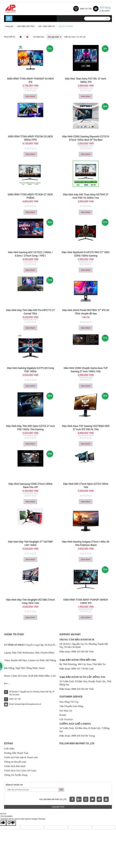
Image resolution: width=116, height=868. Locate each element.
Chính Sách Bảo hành (15, 766)
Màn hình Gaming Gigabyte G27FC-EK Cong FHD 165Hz (30, 370)
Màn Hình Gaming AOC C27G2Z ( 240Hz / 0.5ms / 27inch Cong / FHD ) (30, 254)
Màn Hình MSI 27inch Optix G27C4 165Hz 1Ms (86, 485)
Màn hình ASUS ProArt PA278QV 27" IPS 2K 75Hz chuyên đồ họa (86, 312)
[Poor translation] (11, 823)
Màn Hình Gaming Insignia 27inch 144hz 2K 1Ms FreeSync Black (86, 543)
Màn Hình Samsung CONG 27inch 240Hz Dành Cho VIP (30, 485)
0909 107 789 (86, 9)
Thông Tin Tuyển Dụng (16, 775)
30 (81, 37)
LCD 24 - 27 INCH (66, 26)
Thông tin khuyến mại (15, 762)
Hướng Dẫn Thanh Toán (16, 753)
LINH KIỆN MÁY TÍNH (26, 26)
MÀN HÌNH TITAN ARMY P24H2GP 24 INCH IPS (30, 80)
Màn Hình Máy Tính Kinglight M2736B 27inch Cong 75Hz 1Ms (30, 601)
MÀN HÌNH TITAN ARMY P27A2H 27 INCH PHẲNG (30, 196)
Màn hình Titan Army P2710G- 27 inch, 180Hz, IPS (86, 80)
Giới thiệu (9, 749)
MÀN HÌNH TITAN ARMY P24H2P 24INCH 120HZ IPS (86, 601)
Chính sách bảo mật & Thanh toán (21, 757)
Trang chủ (9, 26)
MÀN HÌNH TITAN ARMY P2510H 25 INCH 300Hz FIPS (30, 138)
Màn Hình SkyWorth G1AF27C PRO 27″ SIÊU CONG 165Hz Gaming (86, 254)
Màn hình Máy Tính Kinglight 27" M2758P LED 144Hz (30, 543)
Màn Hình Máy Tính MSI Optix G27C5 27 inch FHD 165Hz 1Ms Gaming (30, 428)
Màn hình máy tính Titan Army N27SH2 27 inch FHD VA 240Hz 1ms (86, 196)
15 (77, 37)
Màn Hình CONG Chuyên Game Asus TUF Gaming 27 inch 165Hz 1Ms (86, 370)
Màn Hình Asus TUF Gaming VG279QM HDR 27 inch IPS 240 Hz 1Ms (86, 428)
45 (84, 37)
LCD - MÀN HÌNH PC (47, 26)
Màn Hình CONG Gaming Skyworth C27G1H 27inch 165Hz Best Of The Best (86, 138)
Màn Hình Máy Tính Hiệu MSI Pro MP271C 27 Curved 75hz (30, 312)
